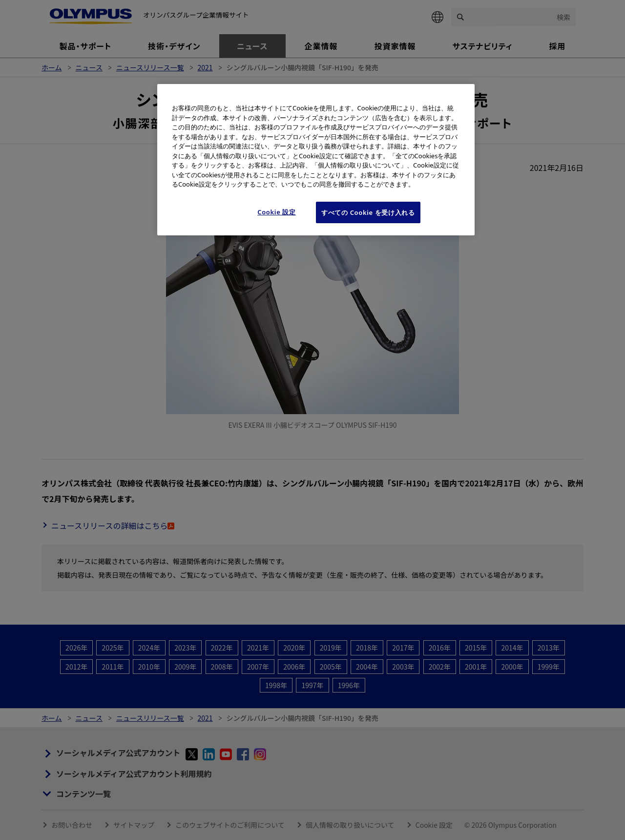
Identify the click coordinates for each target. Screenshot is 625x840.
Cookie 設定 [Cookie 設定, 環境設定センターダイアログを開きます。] (277, 212)
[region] (316, 160)
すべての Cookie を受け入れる (368, 212)
